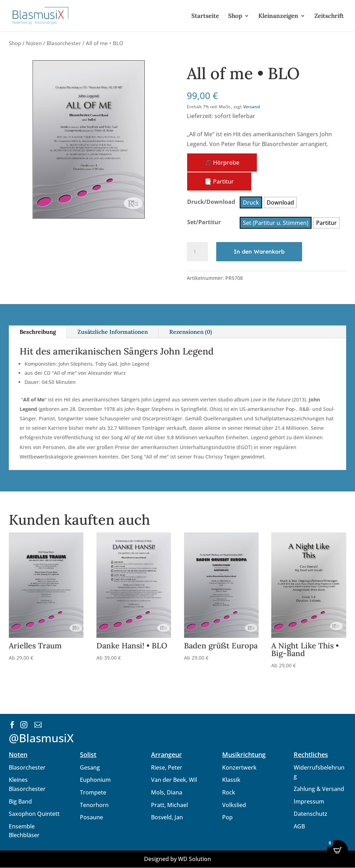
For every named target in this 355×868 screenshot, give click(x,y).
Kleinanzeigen (278, 16)
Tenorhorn (94, 805)
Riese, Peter (167, 767)
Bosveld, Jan (167, 817)
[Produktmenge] (197, 252)
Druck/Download (211, 202)
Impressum (309, 801)
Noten (34, 43)
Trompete (93, 792)
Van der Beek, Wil (174, 780)
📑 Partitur (219, 181)
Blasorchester (64, 43)
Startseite (205, 16)
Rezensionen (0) (191, 332)
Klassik (231, 780)
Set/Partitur (204, 222)
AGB (299, 826)
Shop (235, 16)
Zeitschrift (329, 16)
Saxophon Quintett (34, 814)
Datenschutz (310, 814)
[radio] (251, 202)
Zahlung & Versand (319, 789)
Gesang (90, 767)
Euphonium (95, 780)
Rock (229, 792)
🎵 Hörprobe (222, 163)
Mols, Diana (167, 792)
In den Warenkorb (259, 252)
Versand (251, 107)
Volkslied (234, 805)
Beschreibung (38, 332)
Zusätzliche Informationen (113, 332)
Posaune (91, 817)
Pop (227, 817)
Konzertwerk (239, 767)
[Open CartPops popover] (337, 850)
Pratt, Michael (169, 805)
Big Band (20, 801)
